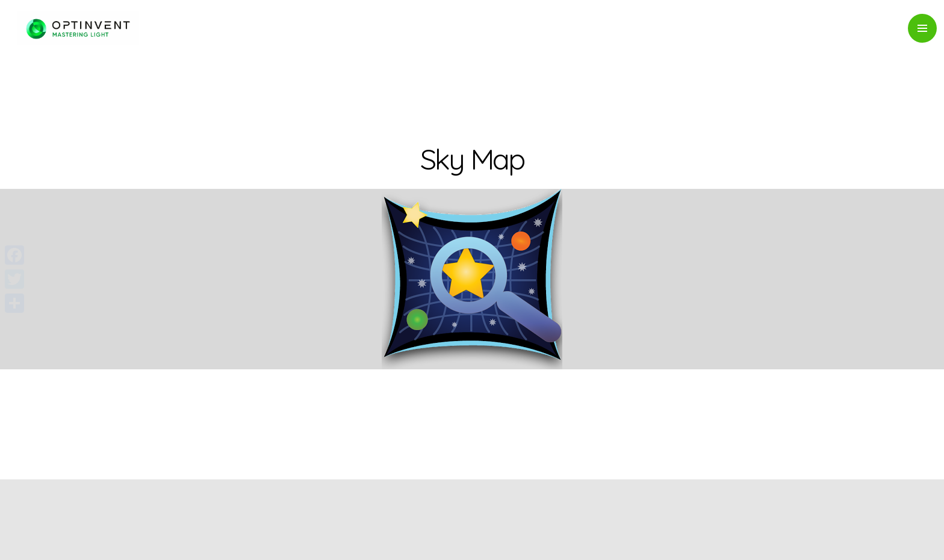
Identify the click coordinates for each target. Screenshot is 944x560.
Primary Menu (922, 28)
